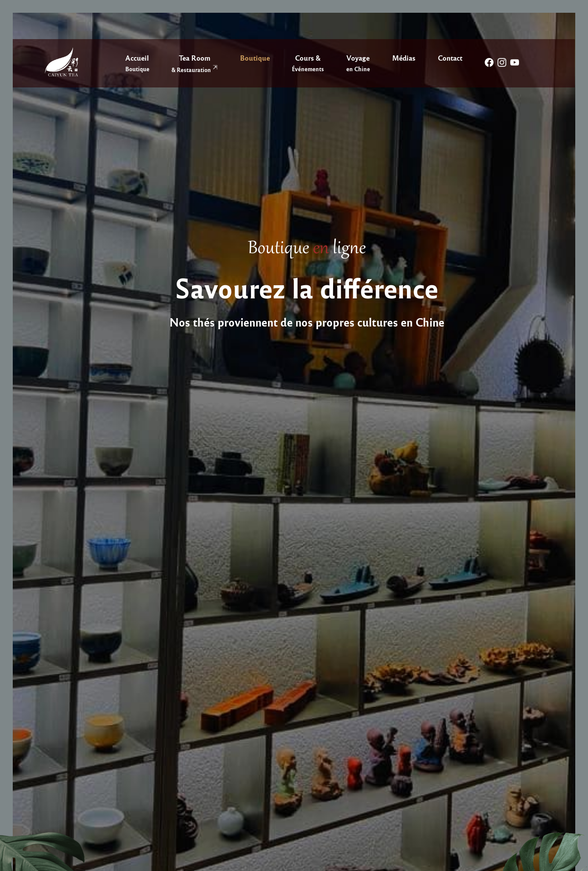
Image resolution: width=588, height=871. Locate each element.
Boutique (255, 58)
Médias (404, 58)
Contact (450, 58)
